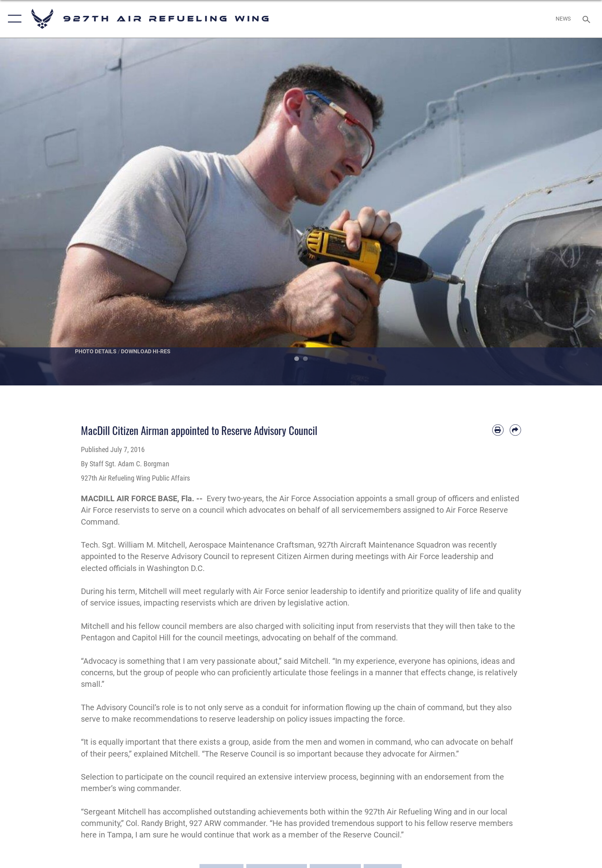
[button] (13, 19)
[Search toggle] (587, 19)
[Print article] (498, 430)
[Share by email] (515, 430)
